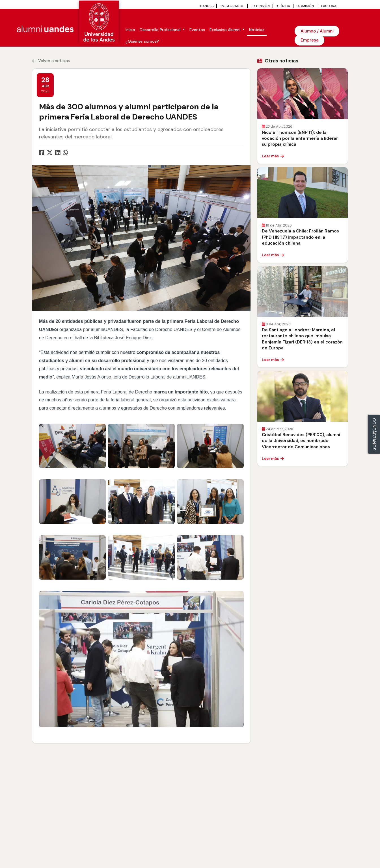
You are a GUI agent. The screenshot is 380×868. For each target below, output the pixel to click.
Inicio (130, 30)
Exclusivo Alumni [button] (225, 30)
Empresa (309, 40)
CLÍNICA (284, 6)
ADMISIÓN (306, 6)
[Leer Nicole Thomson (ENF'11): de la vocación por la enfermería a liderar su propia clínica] (303, 94)
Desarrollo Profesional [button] (161, 30)
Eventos (197, 30)
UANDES (207, 6)
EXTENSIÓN (261, 6)
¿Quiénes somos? (142, 41)
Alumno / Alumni (317, 31)
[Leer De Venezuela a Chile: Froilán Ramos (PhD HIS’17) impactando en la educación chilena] (303, 193)
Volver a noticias (51, 61)
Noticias (257, 30)
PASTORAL (330, 6)
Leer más (273, 156)
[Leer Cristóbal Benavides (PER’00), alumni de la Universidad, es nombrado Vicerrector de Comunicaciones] (303, 396)
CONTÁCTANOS (374, 434)
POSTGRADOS (233, 6)
